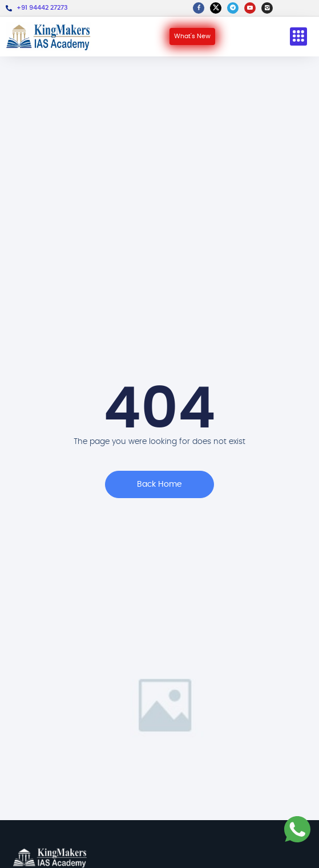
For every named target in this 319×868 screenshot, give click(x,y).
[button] (298, 37)
